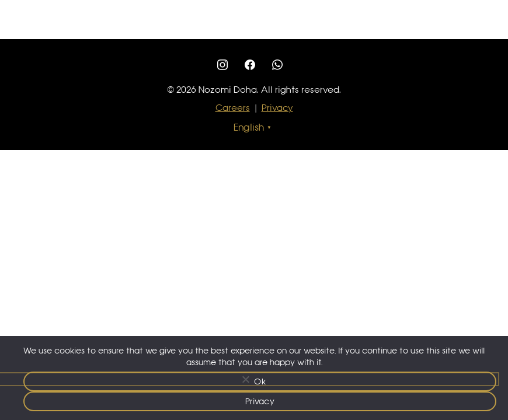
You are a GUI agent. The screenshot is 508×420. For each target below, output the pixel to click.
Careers (233, 108)
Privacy (277, 108)
